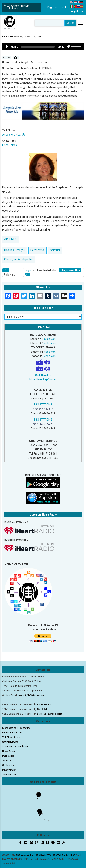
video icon (50, 352)
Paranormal (37, 250)
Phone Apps (8, 756)
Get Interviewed (10, 742)
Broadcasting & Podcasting (16, 728)
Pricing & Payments (12, 733)
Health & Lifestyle (15, 250)
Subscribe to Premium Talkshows (17, 7)
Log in (64, 7)
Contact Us (8, 765)
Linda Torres (10, 145)
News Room (9, 751)
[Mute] (68, 47)
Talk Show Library (11, 737)
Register (52, 7)
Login (28, 270)
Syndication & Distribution (15, 747)
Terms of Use (9, 774)
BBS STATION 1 (43, 405)
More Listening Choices (43, 379)
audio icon (50, 339)
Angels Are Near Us (14, 135)
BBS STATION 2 (43, 420)
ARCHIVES (10, 239)
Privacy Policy (9, 770)
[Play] (7, 47)
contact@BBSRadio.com (31, 695)
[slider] (38, 47)
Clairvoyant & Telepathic (19, 259)
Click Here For (43, 375)
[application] (43, 47)
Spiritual (55, 250)
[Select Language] (77, 12)
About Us (7, 761)
